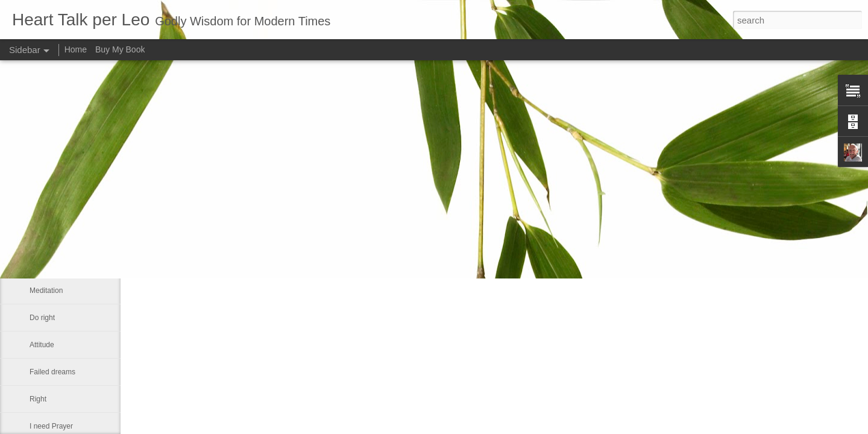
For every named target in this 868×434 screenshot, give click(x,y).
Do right (42, 318)
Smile (39, 263)
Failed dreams (52, 372)
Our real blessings (59, 209)
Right (38, 399)
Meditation (46, 291)
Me (35, 236)
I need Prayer (51, 426)
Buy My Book (120, 49)
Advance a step (55, 182)
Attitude (42, 345)
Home (76, 49)
